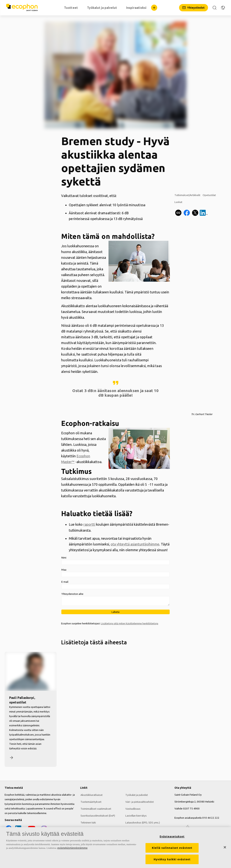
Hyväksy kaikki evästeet (172, 859)
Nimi (64, 557)
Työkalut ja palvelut (136, 795)
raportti (89, 524)
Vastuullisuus (133, 808)
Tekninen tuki (88, 822)
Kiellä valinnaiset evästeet (172, 848)
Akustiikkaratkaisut (91, 795)
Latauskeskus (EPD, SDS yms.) (142, 822)
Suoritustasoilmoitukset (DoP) (97, 815)
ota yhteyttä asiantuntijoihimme (135, 544)
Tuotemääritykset (91, 802)
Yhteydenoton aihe (72, 594)
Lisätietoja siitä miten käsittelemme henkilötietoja (129, 623)
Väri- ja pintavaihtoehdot (139, 802)
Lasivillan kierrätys (136, 815)
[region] (116, 848)
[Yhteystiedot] (194, 8)
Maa (64, 569)
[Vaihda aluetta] (223, 8)
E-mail (65, 582)
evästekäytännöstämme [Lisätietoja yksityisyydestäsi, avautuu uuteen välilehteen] (72, 848)
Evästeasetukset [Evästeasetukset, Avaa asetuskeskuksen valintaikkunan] (172, 837)
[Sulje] (225, 847)
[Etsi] (215, 8)
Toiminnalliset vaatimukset (95, 808)
